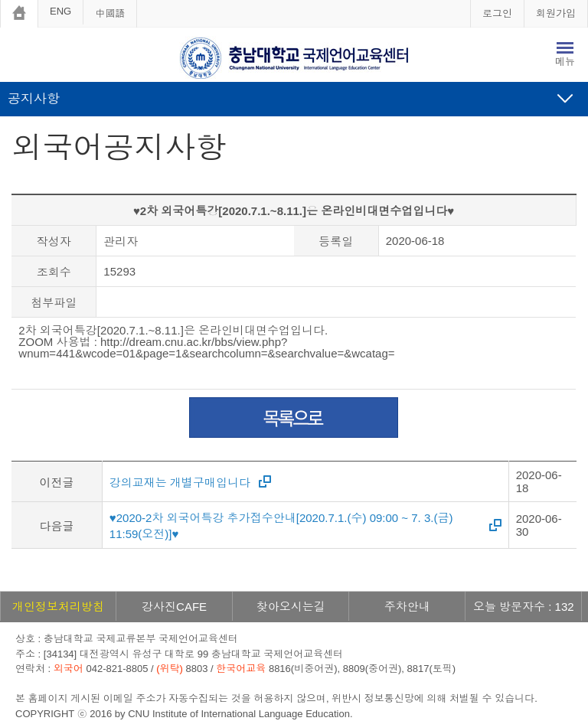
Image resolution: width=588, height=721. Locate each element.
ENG (60, 11)
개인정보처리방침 (58, 607)
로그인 (497, 13)
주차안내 (407, 607)
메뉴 (565, 62)
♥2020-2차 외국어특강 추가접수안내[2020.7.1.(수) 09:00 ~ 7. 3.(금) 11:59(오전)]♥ (281, 526)
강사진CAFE (174, 607)
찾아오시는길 (291, 607)
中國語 (110, 13)
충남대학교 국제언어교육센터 (294, 58)
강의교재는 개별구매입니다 (180, 483)
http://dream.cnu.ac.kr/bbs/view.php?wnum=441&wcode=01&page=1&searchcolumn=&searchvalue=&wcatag (203, 347)
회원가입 (556, 13)
